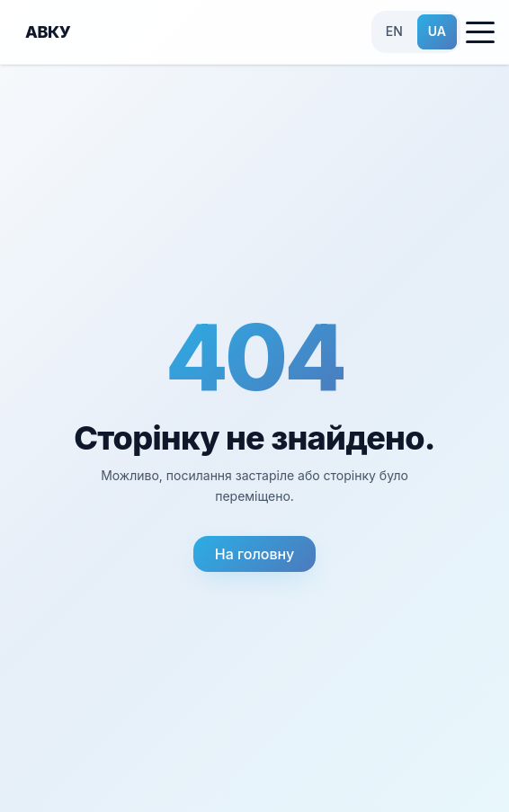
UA (437, 31)
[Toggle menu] (480, 32)
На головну (254, 554)
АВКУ (48, 32)
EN (394, 31)
